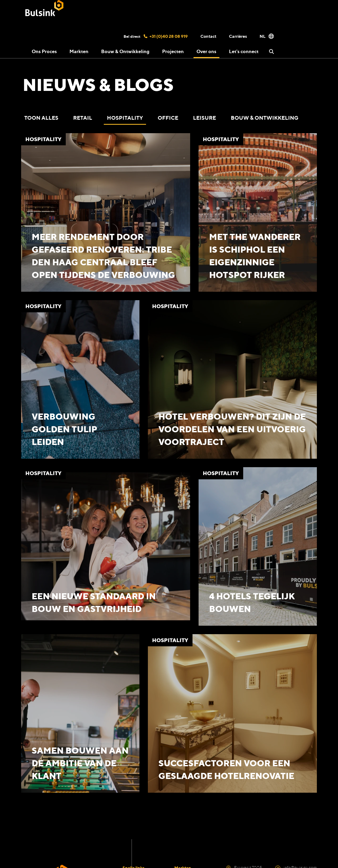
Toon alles (41, 118)
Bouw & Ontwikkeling (125, 51)
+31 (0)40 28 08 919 (166, 36)
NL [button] (267, 36)
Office (168, 118)
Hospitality (125, 118)
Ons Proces (44, 51)
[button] (271, 51)
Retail (83, 118)
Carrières (238, 36)
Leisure (205, 118)
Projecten (173, 51)
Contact (208, 36)
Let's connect (244, 51)
